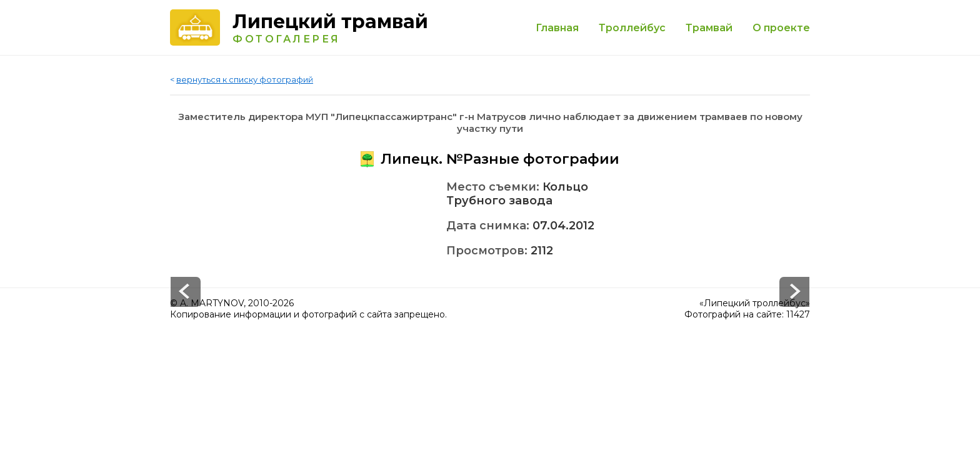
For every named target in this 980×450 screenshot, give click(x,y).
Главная (557, 28)
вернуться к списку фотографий (245, 79)
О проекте (781, 28)
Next (186, 292)
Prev (794, 292)
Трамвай (709, 28)
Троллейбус (632, 28)
